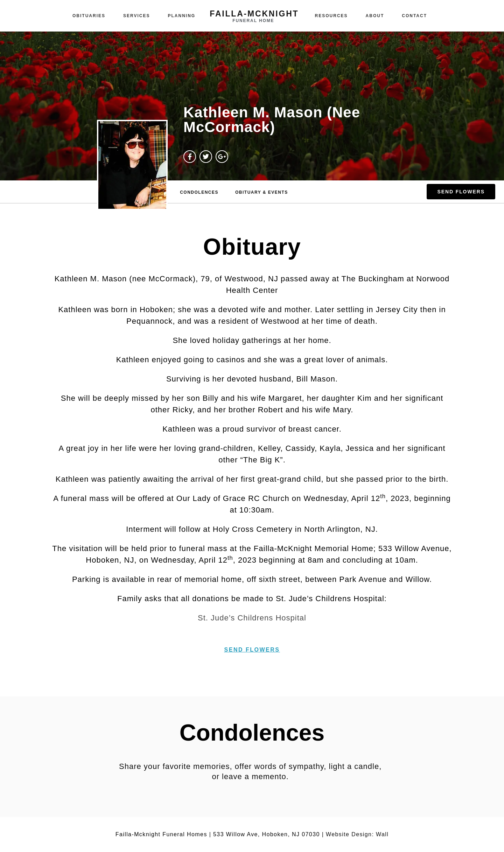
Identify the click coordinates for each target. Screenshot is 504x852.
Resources (331, 16)
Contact (414, 16)
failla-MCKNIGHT (254, 14)
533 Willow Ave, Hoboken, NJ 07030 (267, 834)
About (375, 16)
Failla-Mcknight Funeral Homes (161, 834)
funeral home (253, 21)
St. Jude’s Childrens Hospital (252, 618)
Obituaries (89, 16)
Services (136, 16)
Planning (182, 16)
